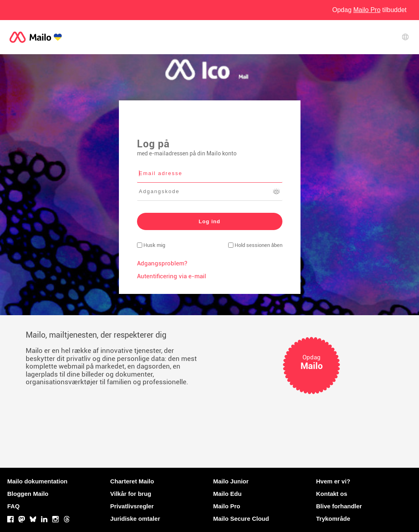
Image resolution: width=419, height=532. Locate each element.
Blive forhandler (339, 506)
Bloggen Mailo (28, 494)
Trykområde (333, 519)
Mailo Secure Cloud (241, 519)
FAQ (13, 506)
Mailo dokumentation (37, 481)
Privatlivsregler (132, 506)
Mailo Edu (228, 494)
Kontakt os (332, 494)
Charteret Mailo (132, 481)
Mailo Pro (227, 506)
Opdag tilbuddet (369, 10)
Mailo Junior (231, 481)
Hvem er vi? (333, 481)
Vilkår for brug (131, 494)
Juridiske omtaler (135, 519)
